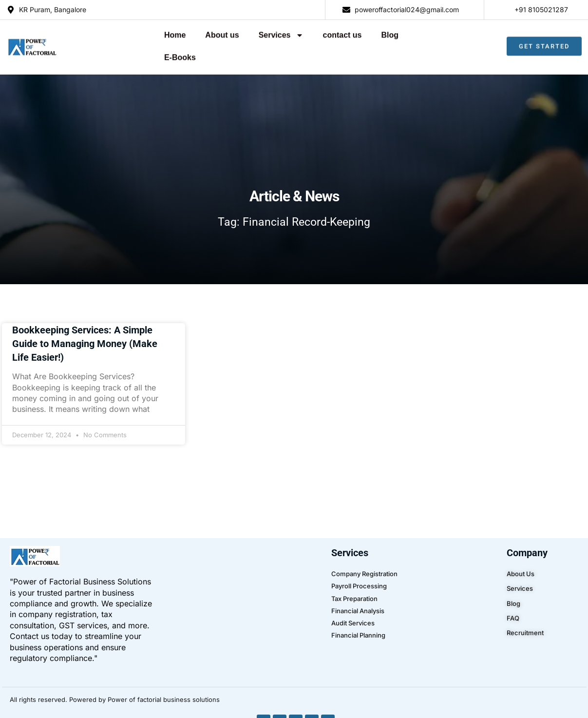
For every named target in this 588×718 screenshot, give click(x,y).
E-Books (386, 32)
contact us (294, 32)
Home (127, 32)
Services (232, 33)
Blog (341, 32)
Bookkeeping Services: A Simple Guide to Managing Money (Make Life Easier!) (85, 321)
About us (174, 32)
